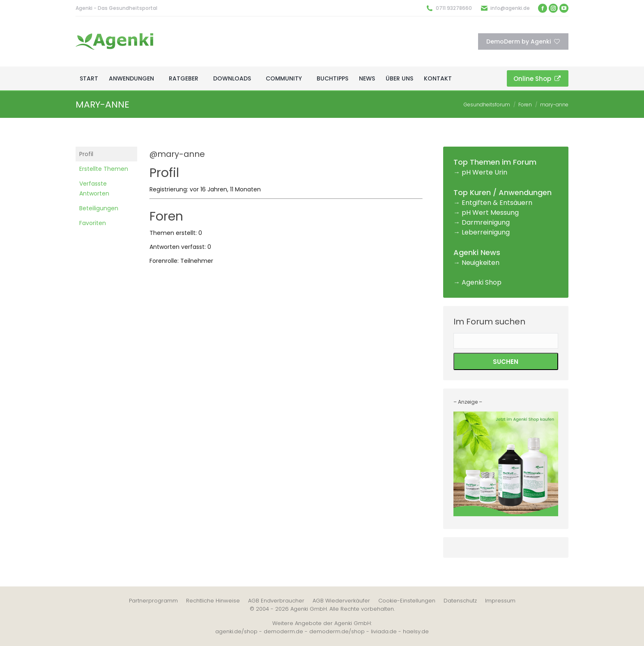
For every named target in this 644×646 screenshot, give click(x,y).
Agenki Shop (482, 282)
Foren (525, 105)
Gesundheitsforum (487, 105)
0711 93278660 (454, 8)
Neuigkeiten (481, 263)
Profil (86, 154)
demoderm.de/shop (337, 631)
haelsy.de (416, 631)
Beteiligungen (99, 208)
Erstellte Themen (104, 169)
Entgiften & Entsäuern (497, 203)
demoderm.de (283, 631)
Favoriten (93, 223)
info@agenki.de (510, 8)
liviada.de (384, 631)
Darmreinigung (486, 222)
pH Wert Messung (490, 213)
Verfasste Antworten (94, 189)
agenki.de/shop (236, 631)
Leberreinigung (486, 232)
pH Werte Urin (484, 172)
